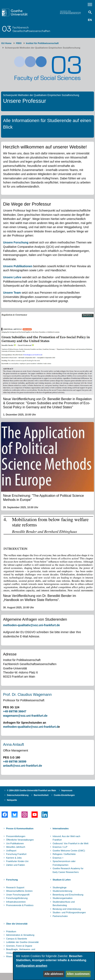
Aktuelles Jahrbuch (16, 847)
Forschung (12, 880)
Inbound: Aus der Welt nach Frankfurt (66, 838)
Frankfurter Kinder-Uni (17, 861)
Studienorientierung (62, 891)
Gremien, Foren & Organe (19, 946)
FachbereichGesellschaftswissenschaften (31, 29)
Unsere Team (12, 293)
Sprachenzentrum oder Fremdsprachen (64, 863)
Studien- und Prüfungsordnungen (69, 912)
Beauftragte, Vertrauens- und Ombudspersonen (21, 951)
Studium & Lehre (62, 880)
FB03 (19, 43)
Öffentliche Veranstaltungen (20, 840)
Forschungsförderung (17, 898)
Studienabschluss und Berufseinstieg (64, 904)
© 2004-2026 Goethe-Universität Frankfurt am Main (32, 790)
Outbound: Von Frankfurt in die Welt (71, 843)
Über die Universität (17, 924)
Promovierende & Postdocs (20, 905)
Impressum (67, 790)
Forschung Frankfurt (16, 854)
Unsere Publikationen (18, 266)
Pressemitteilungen (16, 836)
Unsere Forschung (16, 242)
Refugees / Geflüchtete (64, 854)
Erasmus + (58, 858)
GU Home (6, 43)
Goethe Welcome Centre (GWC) (69, 851)
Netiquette (12, 800)
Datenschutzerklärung (18, 795)
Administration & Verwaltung (20, 935)
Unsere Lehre (12, 277)
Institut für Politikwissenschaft (42, 43)
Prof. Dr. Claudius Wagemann (27, 695)
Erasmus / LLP (60, 847)
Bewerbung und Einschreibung (68, 895)
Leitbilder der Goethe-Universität (22, 942)
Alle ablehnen (54, 974)
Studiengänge (60, 887)
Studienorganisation (63, 898)
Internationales (61, 828)
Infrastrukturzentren (16, 902)
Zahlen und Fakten (16, 865)
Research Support (15, 887)
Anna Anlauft (14, 745)
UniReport (11, 851)
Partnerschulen (60, 916)
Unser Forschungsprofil (18, 895)
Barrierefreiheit (41, 795)
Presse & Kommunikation (20, 828)
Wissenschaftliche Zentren (19, 891)
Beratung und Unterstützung (67, 909)
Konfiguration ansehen (32, 966)
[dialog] (54, 966)
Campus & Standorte (17, 939)
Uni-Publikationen (15, 843)
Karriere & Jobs (14, 858)
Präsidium (11, 931)
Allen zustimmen (78, 974)
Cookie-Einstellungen (64, 795)
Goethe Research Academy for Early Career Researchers (68, 870)
